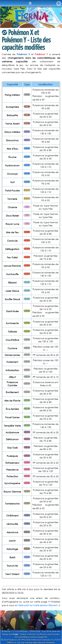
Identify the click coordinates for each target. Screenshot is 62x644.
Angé (15, 634)
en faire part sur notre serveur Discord (36, 605)
